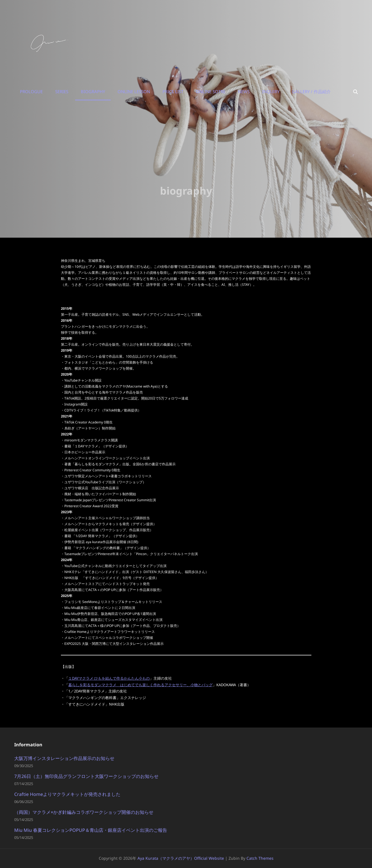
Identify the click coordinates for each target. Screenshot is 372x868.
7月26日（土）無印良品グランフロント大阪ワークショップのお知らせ (86, 776)
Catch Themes (260, 858)
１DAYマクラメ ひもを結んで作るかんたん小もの (109, 678)
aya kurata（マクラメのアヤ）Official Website (181, 858)
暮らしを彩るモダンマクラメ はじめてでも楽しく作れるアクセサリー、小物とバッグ (140, 685)
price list (173, 91)
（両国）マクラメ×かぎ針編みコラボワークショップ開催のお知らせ (84, 812)
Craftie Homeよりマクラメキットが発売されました (67, 794)
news (244, 91)
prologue (31, 91)
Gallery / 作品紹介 (311, 91)
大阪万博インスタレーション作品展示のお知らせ (64, 758)
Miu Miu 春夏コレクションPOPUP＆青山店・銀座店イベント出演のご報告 (91, 830)
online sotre (211, 91)
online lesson (134, 91)
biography (93, 91)
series (62, 91)
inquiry (271, 91)
